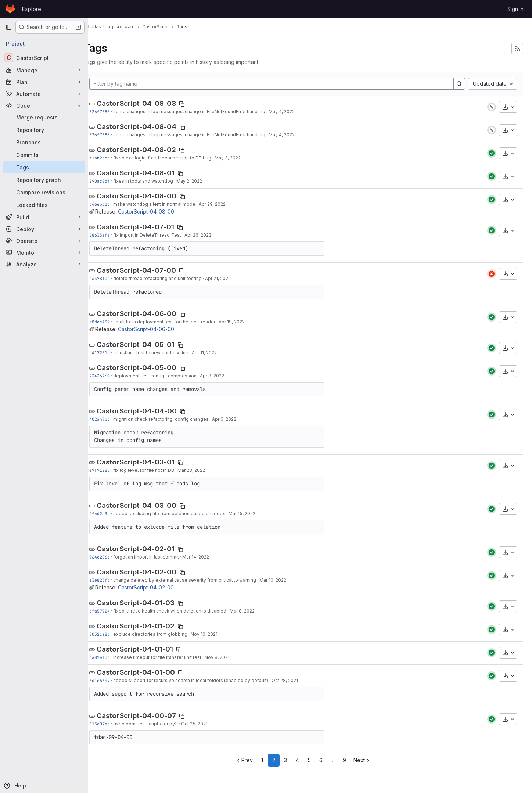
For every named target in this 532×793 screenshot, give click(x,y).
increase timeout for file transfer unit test (171, 657)
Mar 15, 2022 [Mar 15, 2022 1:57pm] (256, 514)
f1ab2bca (113, 158)
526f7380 (113, 112)
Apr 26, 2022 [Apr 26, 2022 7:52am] (211, 235)
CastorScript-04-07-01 (149, 227)
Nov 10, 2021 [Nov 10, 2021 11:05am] (218, 634)
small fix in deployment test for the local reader (178, 322)
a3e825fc (113, 580)
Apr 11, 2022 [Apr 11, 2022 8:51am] (218, 353)
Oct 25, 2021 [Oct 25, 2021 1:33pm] (208, 724)
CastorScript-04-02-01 (149, 549)
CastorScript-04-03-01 (149, 462)
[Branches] (44, 142)
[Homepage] (10, 9)
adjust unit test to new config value (164, 353)
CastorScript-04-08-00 (150, 196)
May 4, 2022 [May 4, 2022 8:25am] (295, 112)
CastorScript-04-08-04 (150, 127)
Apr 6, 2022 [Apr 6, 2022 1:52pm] (238, 419)
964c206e (113, 557)
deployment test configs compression (168, 376)
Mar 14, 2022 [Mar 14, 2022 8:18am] (209, 557)
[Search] (459, 84)
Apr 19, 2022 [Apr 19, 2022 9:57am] (245, 322)
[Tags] (44, 167)
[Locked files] (44, 205)
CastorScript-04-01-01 (148, 649)
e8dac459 (113, 322)
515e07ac (113, 724)
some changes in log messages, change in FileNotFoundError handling (203, 112)
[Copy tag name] (195, 104)
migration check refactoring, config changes (175, 419)
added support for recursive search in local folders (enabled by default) (204, 680)
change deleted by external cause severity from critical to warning (198, 580)
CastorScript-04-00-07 (150, 716)
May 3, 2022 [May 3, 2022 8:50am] (241, 158)
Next (369, 760)
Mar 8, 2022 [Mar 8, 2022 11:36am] (256, 611)
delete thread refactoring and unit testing (171, 278)
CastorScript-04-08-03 (150, 103)
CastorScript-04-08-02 (150, 150)
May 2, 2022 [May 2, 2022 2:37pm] (203, 181)
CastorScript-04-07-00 (150, 270)
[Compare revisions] (44, 192)
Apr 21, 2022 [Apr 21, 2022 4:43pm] (231, 278)
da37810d (113, 278)
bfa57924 (113, 611)
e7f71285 (113, 470)
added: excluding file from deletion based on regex (183, 514)
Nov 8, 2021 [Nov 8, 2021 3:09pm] (231, 657)
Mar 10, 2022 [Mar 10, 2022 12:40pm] (286, 580)
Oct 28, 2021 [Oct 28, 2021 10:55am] (298, 680)
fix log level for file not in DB (157, 470)
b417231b (113, 353)
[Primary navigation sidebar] (9, 27)
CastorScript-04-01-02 (149, 626)
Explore (32, 9)
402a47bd (113, 419)
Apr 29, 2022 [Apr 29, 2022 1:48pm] (226, 204)
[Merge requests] (44, 117)
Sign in (515, 9)
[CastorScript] (44, 58)
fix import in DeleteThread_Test (161, 235)
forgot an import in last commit (160, 557)
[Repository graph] (44, 180)
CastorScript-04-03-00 (150, 505)
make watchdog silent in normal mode (168, 204)
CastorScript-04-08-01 (149, 173)
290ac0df (113, 181)
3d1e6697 (113, 680)
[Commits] (44, 155)
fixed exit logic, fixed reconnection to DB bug (176, 158)
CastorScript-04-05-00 (150, 368)
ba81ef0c (113, 657)
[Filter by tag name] (278, 84)
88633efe (113, 235)
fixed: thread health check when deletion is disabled (183, 611)
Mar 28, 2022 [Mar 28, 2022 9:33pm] (205, 470)
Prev (251, 760)
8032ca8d (113, 634)
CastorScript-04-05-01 (149, 345)
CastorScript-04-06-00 (150, 314)
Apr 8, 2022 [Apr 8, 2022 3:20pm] (226, 376)
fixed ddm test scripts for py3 (159, 724)
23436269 (113, 376)
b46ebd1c (113, 204)
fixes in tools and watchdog (157, 181)
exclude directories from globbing (164, 634)
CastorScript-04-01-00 (149, 672)
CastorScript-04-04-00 (150, 411)
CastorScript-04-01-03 (149, 603)
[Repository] (44, 130)
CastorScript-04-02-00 (150, 572)
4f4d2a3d (113, 514)
